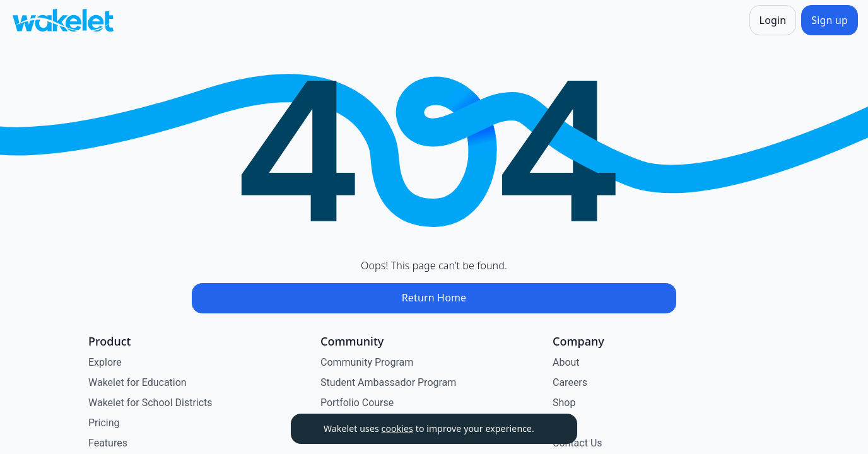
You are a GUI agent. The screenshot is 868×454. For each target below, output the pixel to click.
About (566, 362)
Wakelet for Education (138, 382)
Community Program (367, 362)
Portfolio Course (357, 403)
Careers (570, 382)
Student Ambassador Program (388, 382)
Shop (564, 403)
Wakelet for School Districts (150, 403)
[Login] (773, 20)
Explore (105, 362)
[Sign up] (830, 20)
